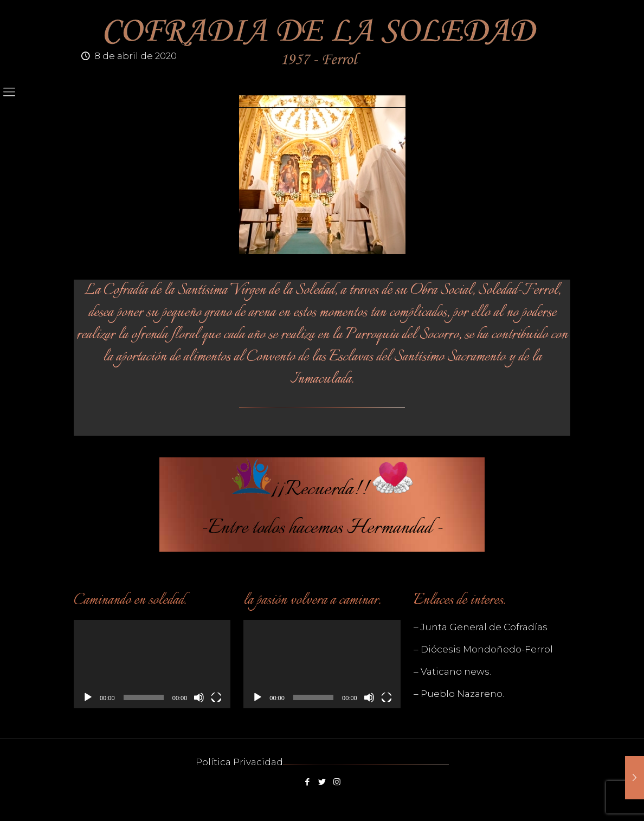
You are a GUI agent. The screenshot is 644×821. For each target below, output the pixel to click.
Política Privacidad (239, 762)
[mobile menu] (9, 92)
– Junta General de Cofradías (481, 627)
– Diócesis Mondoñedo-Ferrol (483, 649)
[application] (152, 664)
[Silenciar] (199, 697)
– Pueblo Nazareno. (459, 694)
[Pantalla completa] (216, 697)
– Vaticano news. (452, 671)
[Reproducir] (88, 697)
